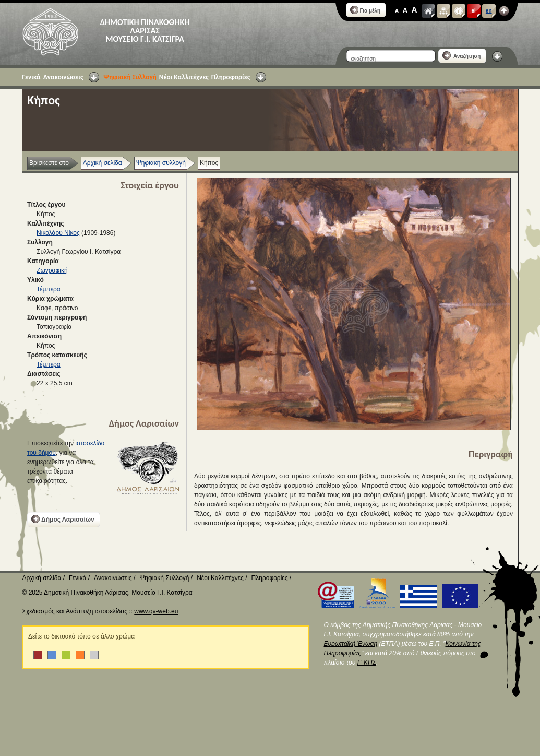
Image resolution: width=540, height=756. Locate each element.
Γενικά (32, 77)
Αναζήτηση (462, 55)
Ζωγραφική (52, 270)
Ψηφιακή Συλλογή (130, 77)
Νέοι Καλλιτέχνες (184, 77)
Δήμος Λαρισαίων (63, 519)
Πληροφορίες (231, 77)
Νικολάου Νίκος (58, 233)
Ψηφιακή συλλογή (161, 163)
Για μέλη (365, 10)
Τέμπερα (49, 289)
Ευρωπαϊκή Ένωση (351, 644)
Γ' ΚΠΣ (367, 663)
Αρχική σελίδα (103, 163)
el (474, 11)
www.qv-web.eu (156, 611)
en (489, 11)
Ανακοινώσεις (63, 77)
